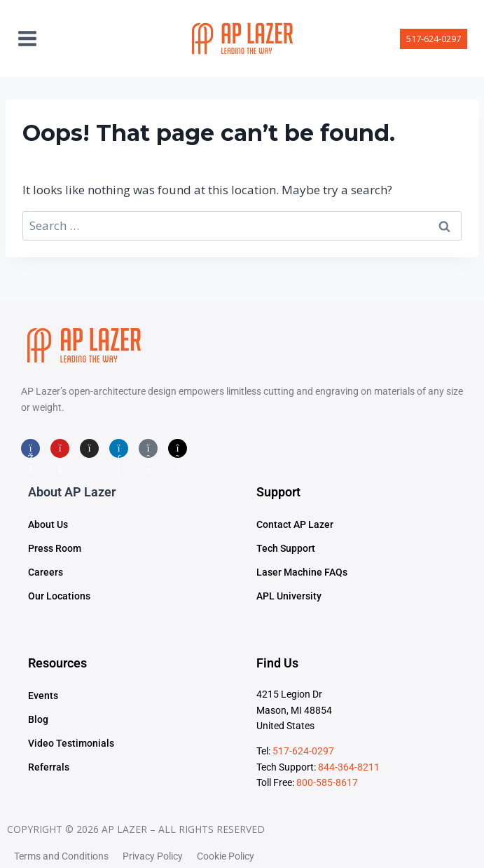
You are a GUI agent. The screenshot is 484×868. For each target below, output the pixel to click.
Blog (38, 719)
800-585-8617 (327, 782)
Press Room (55, 548)
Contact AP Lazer (295, 524)
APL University (289, 596)
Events (43, 696)
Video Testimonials (71, 743)
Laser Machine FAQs (302, 572)
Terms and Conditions (61, 856)
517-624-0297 (434, 39)
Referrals (49, 767)
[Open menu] (34, 38)
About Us (48, 524)
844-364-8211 (349, 767)
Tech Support (286, 548)
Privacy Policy (153, 856)
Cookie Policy (226, 856)
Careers (46, 572)
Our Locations (59, 596)
